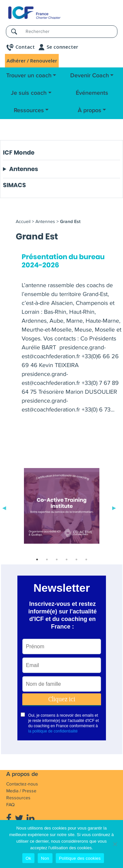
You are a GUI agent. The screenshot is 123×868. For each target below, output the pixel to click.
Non (45, 858)
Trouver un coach (29, 76)
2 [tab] (47, 559)
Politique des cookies (80, 858)
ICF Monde (19, 152)
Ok (28, 858)
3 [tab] (57, 559)
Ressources (29, 111)
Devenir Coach (90, 76)
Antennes (24, 169)
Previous (4, 507)
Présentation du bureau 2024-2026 (63, 261)
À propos (90, 111)
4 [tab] (67, 559)
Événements (92, 93)
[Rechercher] (69, 31)
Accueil (23, 222)
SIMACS (14, 185)
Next (114, 507)
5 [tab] (76, 559)
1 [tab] (37, 559)
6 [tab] (86, 559)
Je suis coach (29, 93)
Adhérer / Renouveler (32, 61)
